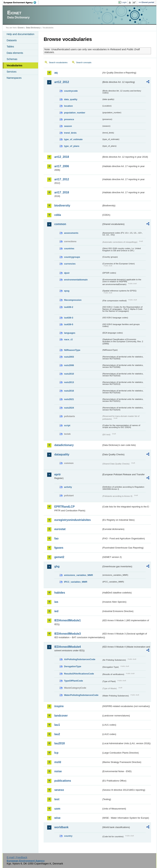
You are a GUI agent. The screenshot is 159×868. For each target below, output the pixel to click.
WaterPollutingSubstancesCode (81, 695)
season (68, 126)
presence (69, 119)
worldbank (61, 827)
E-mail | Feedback (17, 857)
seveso (59, 790)
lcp (56, 753)
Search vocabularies (58, 62)
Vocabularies (14, 65)
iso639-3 (69, 318)
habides (60, 593)
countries (69, 248)
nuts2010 (69, 374)
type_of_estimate (73, 139)
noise (58, 771)
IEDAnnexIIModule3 (67, 634)
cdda (58, 215)
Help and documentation (20, 34)
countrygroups (72, 257)
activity (68, 487)
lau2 (57, 734)
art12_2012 (62, 82)
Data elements (15, 53)
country (68, 836)
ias (56, 602)
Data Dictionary (33, 28)
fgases (59, 548)
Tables (10, 47)
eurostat (60, 529)
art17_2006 (62, 166)
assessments (71, 233)
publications (63, 781)
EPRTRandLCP (64, 507)
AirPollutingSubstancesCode (80, 659)
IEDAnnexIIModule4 (67, 647)
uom (57, 809)
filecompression (73, 300)
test (57, 799)
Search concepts (84, 62)
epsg (67, 291)
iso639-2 (69, 307)
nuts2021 (69, 399)
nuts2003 (69, 357)
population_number (75, 113)
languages (70, 333)
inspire (59, 706)
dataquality (62, 454)
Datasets (12, 40)
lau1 (57, 725)
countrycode (71, 91)
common (60, 224)
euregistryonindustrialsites (72, 520)
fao (56, 538)
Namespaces (14, 78)
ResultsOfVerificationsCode (79, 674)
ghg (57, 566)
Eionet (21, 28)
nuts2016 (69, 391)
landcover (61, 716)
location (68, 106)
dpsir (67, 273)
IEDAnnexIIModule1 (67, 620)
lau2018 (59, 743)
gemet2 (59, 557)
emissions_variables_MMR (78, 575)
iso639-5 (69, 324)
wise (57, 818)
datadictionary (64, 445)
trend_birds (70, 133)
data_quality (71, 99)
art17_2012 (62, 179)
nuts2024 (69, 408)
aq (56, 73)
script (67, 425)
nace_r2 (68, 339)
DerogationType (72, 666)
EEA (21, 2)
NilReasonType (72, 350)
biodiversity (62, 205)
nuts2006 (69, 365)
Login (124, 2)
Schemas (12, 59)
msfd (58, 762)
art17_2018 (62, 192)
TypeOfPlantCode (73, 681)
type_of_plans (72, 146)
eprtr (57, 474)
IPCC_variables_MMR (76, 582)
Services (11, 72)
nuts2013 (69, 382)
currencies (70, 264)
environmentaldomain (76, 280)
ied (56, 611)
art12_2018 (62, 157)
